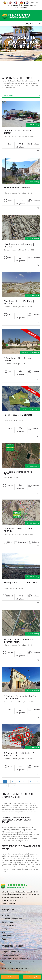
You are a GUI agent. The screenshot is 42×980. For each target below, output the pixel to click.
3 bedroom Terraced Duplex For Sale (20, 697)
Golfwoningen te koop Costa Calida (15, 958)
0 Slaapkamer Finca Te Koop (19, 359)
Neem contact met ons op (11, 936)
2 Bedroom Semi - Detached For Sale (20, 754)
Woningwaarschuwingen (28, 5)
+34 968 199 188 (10, 904)
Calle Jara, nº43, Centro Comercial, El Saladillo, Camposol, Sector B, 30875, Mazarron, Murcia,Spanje (20, 893)
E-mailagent (32, 977)
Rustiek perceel (18, 415)
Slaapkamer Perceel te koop (19, 246)
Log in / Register (22, 8)
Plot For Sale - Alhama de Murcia (20, 641)
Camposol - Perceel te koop (19, 530)
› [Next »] (15, 785)
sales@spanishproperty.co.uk (17, 897)
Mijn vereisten (13, 5)
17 (11, 785)
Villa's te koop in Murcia (10, 955)
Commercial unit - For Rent (18, 132)
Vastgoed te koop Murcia (11, 952)
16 (6, 785)
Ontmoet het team (9, 925)
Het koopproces (8, 922)
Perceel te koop (17, 187)
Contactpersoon (10, 977)
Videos (4, 939)
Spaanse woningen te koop (12, 919)
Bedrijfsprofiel (7, 915)
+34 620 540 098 (10, 901)
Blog (3, 932)
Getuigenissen (7, 929)
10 (38, 782)
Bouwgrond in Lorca (20, 583)
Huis (12, 55)
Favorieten (35, 3)
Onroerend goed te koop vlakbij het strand (18, 962)
